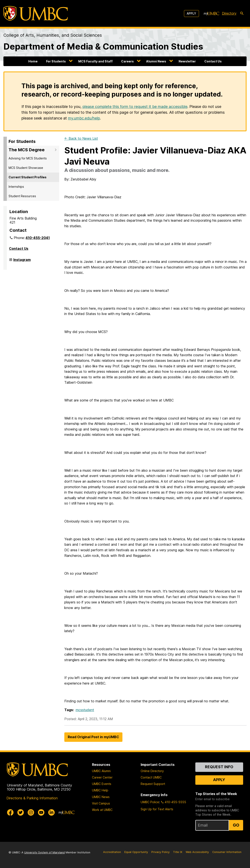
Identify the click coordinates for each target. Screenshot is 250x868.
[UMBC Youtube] (41, 812)
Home (33, 61)
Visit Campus (101, 803)
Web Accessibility (197, 852)
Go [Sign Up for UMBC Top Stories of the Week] (236, 825)
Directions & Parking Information (32, 798)
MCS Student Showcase (26, 168)
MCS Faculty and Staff (95, 61)
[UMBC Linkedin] (51, 812)
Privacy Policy (160, 852)
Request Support (153, 784)
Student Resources (22, 196)
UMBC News (101, 797)
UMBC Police (150, 802)
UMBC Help (100, 790)
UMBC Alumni (101, 771)
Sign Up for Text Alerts (157, 809)
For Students (56, 61)
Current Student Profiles (28, 177)
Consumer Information (227, 852)
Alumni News (156, 61)
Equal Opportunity (136, 852)
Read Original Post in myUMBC (93, 737)
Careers (127, 61)
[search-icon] (242, 14)
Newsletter (187, 61)
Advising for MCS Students (28, 158)
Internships (16, 187)
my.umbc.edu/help (84, 118)
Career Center (102, 777)
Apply (191, 13)
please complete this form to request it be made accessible (135, 107)
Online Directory (152, 771)
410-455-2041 (38, 238)
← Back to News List (81, 138)
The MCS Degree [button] (27, 150)
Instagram (22, 261)
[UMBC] (36, 13)
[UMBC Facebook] (10, 812)
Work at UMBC (102, 810)
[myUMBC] (211, 14)
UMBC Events (102, 784)
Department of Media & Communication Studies (103, 46)
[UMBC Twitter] (21, 812)
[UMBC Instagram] (31, 812)
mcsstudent (85, 710)
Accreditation (112, 852)
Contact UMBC (151, 777)
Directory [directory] (229, 13)
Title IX (178, 852)
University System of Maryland (44, 852)
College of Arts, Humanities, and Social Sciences (53, 35)
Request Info (219, 767)
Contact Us (213, 61)
